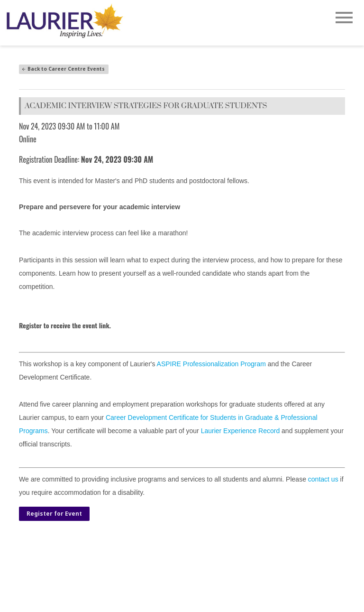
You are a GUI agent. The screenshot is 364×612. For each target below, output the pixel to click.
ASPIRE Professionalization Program (211, 364)
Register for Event (54, 514)
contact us (323, 479)
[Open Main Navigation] (344, 18)
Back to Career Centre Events (63, 69)
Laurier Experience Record (241, 431)
